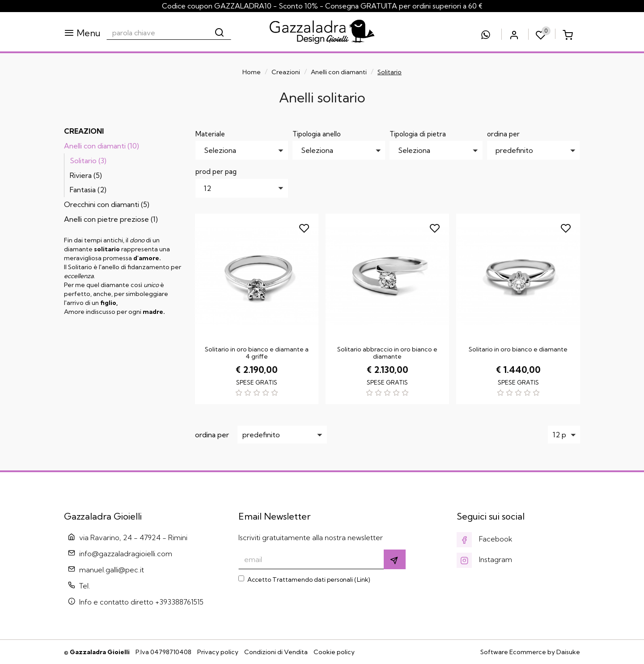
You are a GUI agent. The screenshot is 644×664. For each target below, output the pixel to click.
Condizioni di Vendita (276, 652)
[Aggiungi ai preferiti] (305, 227)
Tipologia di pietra (418, 134)
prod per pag (216, 171)
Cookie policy (334, 652)
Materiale (210, 134)
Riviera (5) (86, 175)
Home (252, 72)
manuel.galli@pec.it (112, 570)
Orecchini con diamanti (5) (107, 204)
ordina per (503, 134)
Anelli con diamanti (339, 72)
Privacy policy (218, 652)
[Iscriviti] (395, 559)
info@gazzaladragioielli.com (126, 554)
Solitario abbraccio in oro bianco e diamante (387, 353)
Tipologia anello (317, 134)
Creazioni (286, 72)
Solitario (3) (88, 161)
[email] (311, 559)
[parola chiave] (158, 33)
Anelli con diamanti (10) (102, 146)
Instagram (484, 559)
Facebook (485, 539)
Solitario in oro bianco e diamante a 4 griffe (257, 353)
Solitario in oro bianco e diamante (518, 349)
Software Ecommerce (513, 652)
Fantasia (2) (88, 190)
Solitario (390, 72)
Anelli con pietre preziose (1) (111, 219)
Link (362, 579)
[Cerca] (220, 33)
